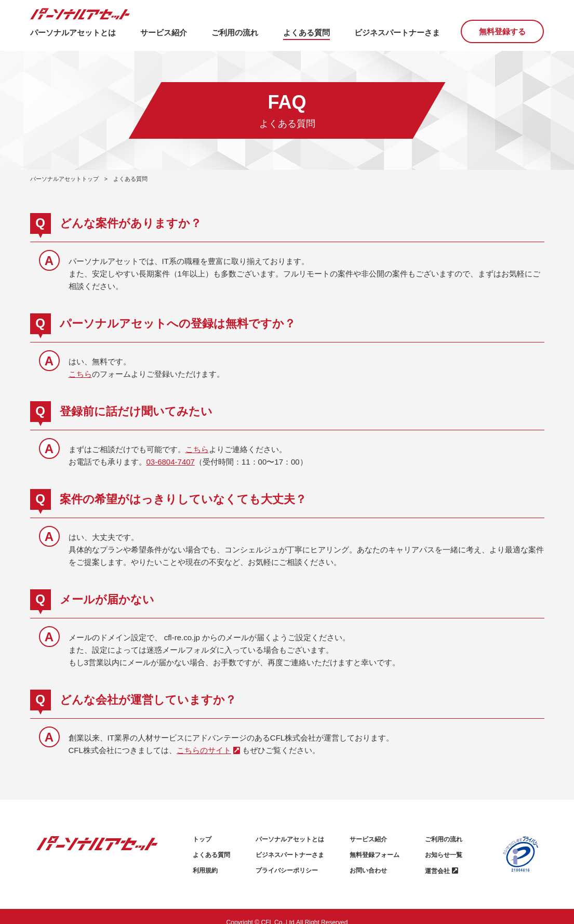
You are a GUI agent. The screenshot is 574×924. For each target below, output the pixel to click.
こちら (80, 374)
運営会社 (437, 871)
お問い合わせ (368, 870)
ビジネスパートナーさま (290, 855)
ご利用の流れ (444, 839)
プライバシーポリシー (287, 870)
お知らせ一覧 (444, 855)
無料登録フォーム (375, 855)
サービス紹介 (368, 839)
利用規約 (205, 870)
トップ (202, 839)
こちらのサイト (204, 750)
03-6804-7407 (171, 462)
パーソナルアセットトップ (64, 179)
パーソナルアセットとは (290, 839)
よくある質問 (211, 855)
